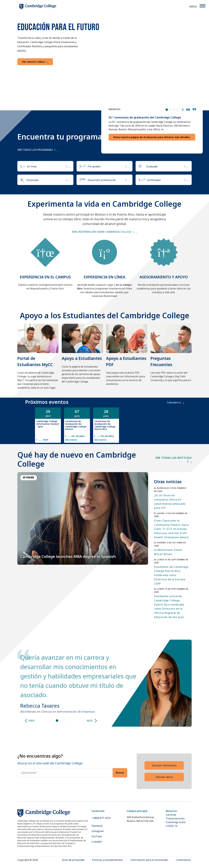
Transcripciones (175, 818)
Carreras (171, 815)
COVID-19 (172, 826)
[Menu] (202, 6)
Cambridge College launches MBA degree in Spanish (68, 556)
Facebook (97, 826)
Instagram (98, 831)
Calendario (175, 402)
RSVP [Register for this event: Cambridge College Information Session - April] (45, 440)
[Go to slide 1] (57, 721)
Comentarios (183, 860)
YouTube (97, 836)
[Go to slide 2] (61, 721)
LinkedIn (97, 842)
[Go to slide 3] (65, 721)
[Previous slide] (26, 721)
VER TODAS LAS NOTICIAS (174, 459)
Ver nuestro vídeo (35, 62)
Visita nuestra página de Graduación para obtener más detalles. (152, 137)
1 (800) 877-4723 (101, 818)
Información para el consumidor (149, 860)
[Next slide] (96, 721)
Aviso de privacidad (73, 860)
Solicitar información (164, 765)
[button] (186, 110)
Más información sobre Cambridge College (102, 232)
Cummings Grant (176, 822)
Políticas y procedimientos (107, 860)
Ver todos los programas (38, 150)
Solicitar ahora (164, 777)
